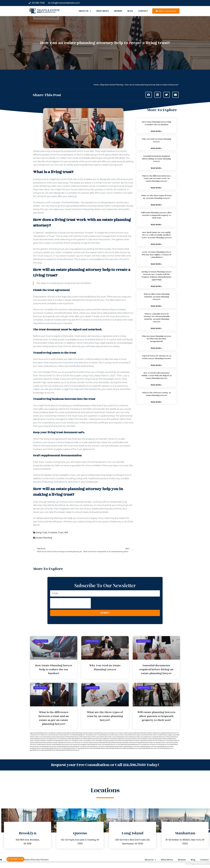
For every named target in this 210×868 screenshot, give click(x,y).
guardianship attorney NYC (71, 748)
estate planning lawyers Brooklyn (48, 747)
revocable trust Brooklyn (40, 741)
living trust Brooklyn (83, 733)
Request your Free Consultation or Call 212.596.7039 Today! (105, 765)
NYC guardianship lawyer (103, 735)
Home (96, 85)
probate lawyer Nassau (164, 737)
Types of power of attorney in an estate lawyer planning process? (157, 357)
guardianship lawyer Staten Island (53, 750)
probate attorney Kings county (135, 735)
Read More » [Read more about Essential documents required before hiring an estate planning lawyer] (156, 168)
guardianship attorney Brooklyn (166, 747)
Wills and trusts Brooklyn (123, 743)
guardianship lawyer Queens (37, 750)
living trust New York (105, 733)
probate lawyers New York (41, 739)
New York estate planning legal (75, 735)
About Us (85, 11)
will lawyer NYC (79, 743)
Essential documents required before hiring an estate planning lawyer (156, 159)
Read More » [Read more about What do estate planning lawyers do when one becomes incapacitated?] (156, 348)
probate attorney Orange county (167, 735)
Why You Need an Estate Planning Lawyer (157, 140)
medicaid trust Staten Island (59, 735)
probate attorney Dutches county (119, 735)
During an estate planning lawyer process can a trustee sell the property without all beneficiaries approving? (157, 276)
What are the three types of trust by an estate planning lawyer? (156, 197)
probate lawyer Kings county (136, 737)
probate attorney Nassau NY (151, 735)
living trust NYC (114, 733)
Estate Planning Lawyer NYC (167, 748)
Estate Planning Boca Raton (58, 745)
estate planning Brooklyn (63, 747)
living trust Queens (123, 733)
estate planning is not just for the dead (104, 158)
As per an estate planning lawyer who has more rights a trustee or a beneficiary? (157, 255)
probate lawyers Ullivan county (95, 739)
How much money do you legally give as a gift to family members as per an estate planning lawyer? (156, 235)
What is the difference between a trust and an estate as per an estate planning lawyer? (157, 179)
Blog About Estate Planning (112, 85)
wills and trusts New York (149, 743)
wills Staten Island (122, 745)
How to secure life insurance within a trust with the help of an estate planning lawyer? (157, 376)
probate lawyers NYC (54, 739)
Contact (143, 11)
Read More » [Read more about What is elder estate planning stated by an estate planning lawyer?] (156, 306)
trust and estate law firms (163, 745)
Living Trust (41, 533)
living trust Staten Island (134, 733)
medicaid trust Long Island (159, 733)
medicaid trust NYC (35, 735)
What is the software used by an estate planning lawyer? (157, 394)
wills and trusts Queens (172, 743)
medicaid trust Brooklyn (146, 733)
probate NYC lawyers (148, 739)
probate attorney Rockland (63, 737)
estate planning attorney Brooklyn (114, 747)
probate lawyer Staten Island (67, 739)
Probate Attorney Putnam (35, 859)
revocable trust (112, 741)
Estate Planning (44, 538)
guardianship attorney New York (56, 748)
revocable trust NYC (90, 741)
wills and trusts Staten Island (37, 745)
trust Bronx (119, 741)
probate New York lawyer (124, 739)
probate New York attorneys (110, 739)
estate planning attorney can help (55, 518)
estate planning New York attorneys (96, 747)
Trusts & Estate (48, 10)
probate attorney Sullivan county (91, 737)
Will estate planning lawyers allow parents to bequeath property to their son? (156, 215)
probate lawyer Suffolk (80, 739)
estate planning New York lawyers (149, 747)
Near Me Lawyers (75, 750)
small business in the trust (87, 405)
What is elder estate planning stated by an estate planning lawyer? (157, 297)
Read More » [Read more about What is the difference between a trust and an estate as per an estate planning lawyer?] (156, 188)
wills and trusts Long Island (136, 743)
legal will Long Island (35, 733)
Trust (61, 533)
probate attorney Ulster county (108, 737)
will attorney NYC (162, 741)
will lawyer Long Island (58, 743)
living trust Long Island (94, 733)
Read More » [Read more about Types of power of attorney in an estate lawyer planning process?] (156, 365)
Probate (53, 533)
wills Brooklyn (48, 745)
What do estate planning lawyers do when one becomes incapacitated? (156, 339)
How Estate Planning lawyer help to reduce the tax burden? (156, 123)
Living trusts (119, 206)
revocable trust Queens (102, 741)
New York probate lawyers (90, 735)
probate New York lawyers (149, 745)
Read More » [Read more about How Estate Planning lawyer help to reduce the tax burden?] (156, 131)
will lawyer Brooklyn (46, 743)
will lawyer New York (69, 743)
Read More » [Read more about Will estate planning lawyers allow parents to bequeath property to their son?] (156, 225)
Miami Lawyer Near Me (71, 745)
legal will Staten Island (73, 733)
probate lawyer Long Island (150, 737)
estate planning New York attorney (78, 747)
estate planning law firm (46, 12)
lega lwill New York (45, 733)
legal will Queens (62, 733)
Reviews (118, 11)
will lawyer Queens (88, 743)
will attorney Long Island (139, 741)
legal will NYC (54, 733)
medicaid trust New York (173, 733)
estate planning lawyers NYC (135, 745)
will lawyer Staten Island (99, 743)
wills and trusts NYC (161, 743)
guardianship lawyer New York (152, 748)
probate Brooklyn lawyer (122, 737)
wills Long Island (106, 745)
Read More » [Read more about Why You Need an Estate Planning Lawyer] (156, 148)
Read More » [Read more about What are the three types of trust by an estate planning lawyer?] (156, 205)
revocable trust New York (78, 741)
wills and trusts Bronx (111, 743)
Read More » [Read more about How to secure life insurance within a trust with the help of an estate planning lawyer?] (156, 385)
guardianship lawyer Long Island (135, 748)
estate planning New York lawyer (132, 747)
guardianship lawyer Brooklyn (119, 748)
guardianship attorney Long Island (39, 748)
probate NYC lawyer (136, 739)
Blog (130, 11)
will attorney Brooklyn (127, 741)
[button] (149, 95)
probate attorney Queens (49, 737)
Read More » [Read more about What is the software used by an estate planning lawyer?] (156, 402)
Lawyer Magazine (82, 745)
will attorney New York (152, 741)
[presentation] (70, 603)
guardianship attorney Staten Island (103, 748)
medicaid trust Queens (46, 735)
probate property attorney (160, 739)
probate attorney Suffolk (76, 737)
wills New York (114, 745)
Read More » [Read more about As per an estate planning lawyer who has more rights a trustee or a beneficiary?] (156, 264)
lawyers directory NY (66, 741)
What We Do (103, 11)
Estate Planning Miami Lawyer (94, 745)
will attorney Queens (172, 741)
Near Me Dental (66, 750)
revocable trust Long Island (53, 741)
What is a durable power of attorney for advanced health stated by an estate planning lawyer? (156, 318)
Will (66, 533)
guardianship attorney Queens (86, 748)
